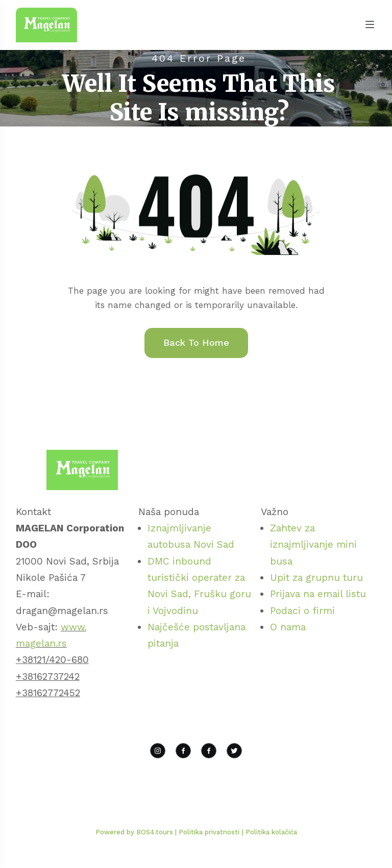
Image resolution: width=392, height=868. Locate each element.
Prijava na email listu (318, 594)
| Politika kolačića (269, 832)
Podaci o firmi (302, 611)
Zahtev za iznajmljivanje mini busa (313, 545)
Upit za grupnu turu (316, 578)
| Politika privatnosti (207, 832)
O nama (288, 627)
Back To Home (196, 342)
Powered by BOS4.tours (135, 832)
